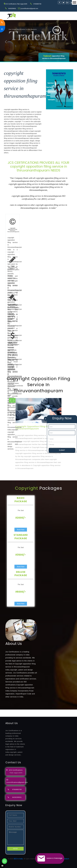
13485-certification (55, 715)
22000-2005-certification (21, 715)
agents (73, 711)
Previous (6, 41)
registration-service (7, 711)
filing (63, 711)
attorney (68, 711)
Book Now (21, 530)
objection (51, 711)
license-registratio (35, 713)
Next (72, 41)
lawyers (58, 711)
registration (4, 713)
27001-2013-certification (39, 715)
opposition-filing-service (39, 711)
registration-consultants (22, 711)
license (25, 713)
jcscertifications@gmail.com (29, 9)
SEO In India (18, 859)
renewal (11, 713)
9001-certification (64, 713)
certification (45, 713)
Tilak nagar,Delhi (16, 773)
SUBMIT (62, 450)
